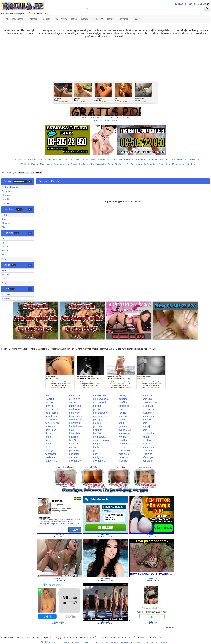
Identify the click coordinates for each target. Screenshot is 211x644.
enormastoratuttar (103, 440)
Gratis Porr (102, 164)
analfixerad (75, 409)
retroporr (123, 457)
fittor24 (146, 444)
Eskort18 (185, 160)
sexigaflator (75, 461)
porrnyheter (52, 450)
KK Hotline (75, 642)
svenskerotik (125, 430)
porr (145, 423)
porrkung (147, 399)
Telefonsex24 (89, 160)
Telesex (59, 160)
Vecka (5, 247)
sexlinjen (50, 457)
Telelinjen (27, 160)
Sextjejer (159, 160)
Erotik (94, 164)
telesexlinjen (52, 423)
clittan (146, 437)
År (3, 255)
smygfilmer (51, 416)
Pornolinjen (64, 642)
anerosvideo (36, 173)
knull (121, 423)
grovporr (123, 426)
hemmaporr (149, 416)
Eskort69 (35, 164)
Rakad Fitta (113, 164)
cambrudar (148, 433)
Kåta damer (191, 164)
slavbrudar (124, 450)
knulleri (97, 423)
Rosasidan (169, 160)
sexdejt (73, 457)
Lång (4, 279)
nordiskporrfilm (101, 402)
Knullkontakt (85, 164)
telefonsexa (75, 406)
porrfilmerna (125, 444)
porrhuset (74, 450)
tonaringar (51, 426)
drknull (49, 437)
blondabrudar (76, 416)
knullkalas (148, 450)
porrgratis (124, 406)
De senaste (7, 191)
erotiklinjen (75, 420)
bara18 (97, 433)
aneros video (23, 173)
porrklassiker (100, 416)
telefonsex (75, 395)
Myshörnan (87, 642)
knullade (123, 437)
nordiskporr (75, 413)
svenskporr (148, 413)
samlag (123, 395)
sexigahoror (99, 461)
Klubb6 (177, 160)
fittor (48, 440)
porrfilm (123, 399)
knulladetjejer (76, 426)
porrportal (74, 454)
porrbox (97, 406)
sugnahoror (52, 420)
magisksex (124, 454)
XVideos (6, 298)
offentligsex (149, 457)
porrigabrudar (100, 413)
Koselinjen (77, 160)
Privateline (149, 642)
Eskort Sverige (131, 160)
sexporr (73, 402)
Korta (4, 271)
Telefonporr (101, 160)
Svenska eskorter (146, 160)
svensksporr (125, 433)
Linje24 (19, 160)
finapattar (98, 444)
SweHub (50, 399)
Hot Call (105, 642)
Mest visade (8, 195)
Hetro (181, 4)
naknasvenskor (101, 399)
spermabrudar (150, 402)
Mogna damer (179, 164)
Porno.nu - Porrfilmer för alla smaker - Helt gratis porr (105, 118)
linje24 (73, 440)
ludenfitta (147, 454)
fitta (47, 395)
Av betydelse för (10, 187)
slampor (97, 430)
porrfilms (98, 409)
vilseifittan (124, 461)
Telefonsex (50, 160)
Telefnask (114, 642)
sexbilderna (52, 413)
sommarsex (99, 437)
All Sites (6, 294)
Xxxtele (96, 642)
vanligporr (98, 457)
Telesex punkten (162, 642)
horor (48, 444)
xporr (121, 409)
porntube (147, 420)
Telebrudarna (38, 160)
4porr (48, 433)
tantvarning (51, 461)
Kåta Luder (26, 164)
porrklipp (147, 395)
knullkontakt (100, 395)
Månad (5, 251)
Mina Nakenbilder (115, 160)
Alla (4, 227)
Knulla (144, 164)
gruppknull (75, 423)
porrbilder (148, 461)
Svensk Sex (125, 164)
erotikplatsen (149, 440)
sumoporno (149, 409)
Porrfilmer (135, 164)
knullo (96, 447)
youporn (123, 416)
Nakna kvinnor (47, 164)
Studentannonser (62, 164)
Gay (190, 4)
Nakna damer (165, 164)
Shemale (202, 4)
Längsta (6, 203)
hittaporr (50, 402)
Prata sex (67, 160)
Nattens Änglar (137, 642)
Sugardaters (153, 164)
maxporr (74, 444)
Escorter (75, 164)
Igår (4, 243)
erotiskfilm (75, 399)
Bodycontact (196, 160)
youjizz (122, 413)
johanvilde (75, 433)
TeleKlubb (124, 642)
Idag (4, 239)
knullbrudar (148, 406)
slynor (122, 447)
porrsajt (147, 426)
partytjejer (98, 420)
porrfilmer (51, 430)
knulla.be (53, 642)
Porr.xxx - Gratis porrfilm (106, 121)
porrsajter (98, 426)
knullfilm (74, 437)
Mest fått (6, 199)
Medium (6, 275)
